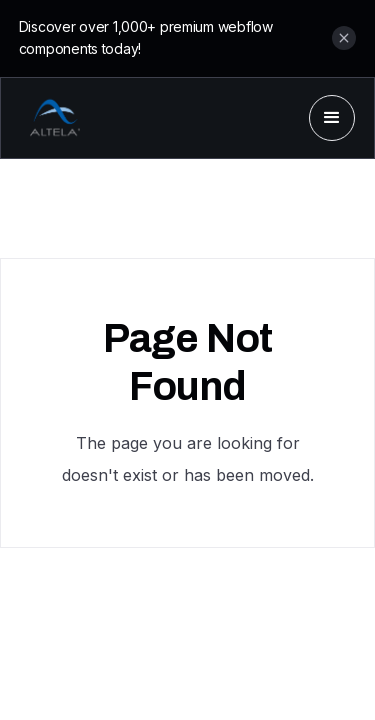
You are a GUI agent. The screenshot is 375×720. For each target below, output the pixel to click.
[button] (332, 118)
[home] (50, 118)
